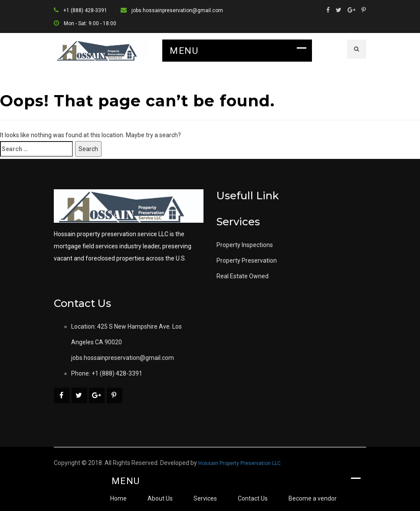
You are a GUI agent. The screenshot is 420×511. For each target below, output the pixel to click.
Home (118, 498)
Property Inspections (245, 245)
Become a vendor (313, 498)
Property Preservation (247, 260)
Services (205, 498)
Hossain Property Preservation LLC (240, 463)
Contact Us (253, 498)
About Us (160, 498)
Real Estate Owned (243, 276)
